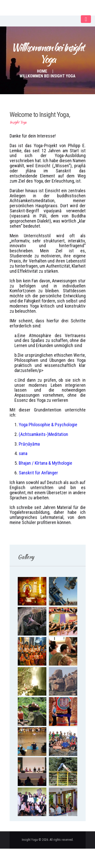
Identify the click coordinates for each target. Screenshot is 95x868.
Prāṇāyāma (29, 444)
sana (23, 453)
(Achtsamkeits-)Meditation (43, 434)
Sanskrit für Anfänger (38, 473)
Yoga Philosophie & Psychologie (48, 425)
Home (42, 71)
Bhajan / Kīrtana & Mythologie (45, 463)
